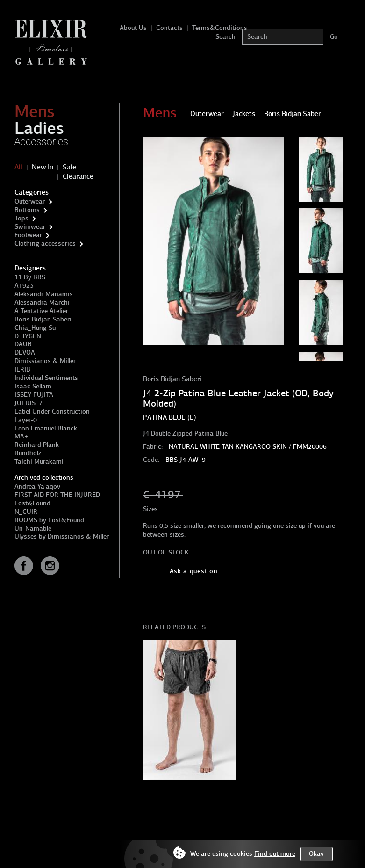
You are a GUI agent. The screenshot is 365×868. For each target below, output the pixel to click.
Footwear (28, 235)
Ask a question (194, 571)
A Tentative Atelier (41, 311)
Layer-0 (26, 420)
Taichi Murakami (39, 462)
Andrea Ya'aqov (37, 486)
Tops (21, 218)
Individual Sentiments (46, 378)
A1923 (24, 286)
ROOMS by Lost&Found (49, 520)
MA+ (21, 436)
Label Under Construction (52, 412)
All (18, 167)
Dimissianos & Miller (45, 361)
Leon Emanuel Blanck (46, 428)
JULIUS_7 (29, 403)
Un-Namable (33, 529)
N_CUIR (26, 512)
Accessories (42, 142)
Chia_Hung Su (35, 328)
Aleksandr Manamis (44, 294)
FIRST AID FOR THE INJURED (57, 495)
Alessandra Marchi (42, 303)
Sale (69, 167)
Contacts (169, 28)
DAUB (23, 344)
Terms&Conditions (220, 28)
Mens (35, 111)
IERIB (22, 369)
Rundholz (28, 453)
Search (225, 37)
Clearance (78, 176)
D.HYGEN (28, 336)
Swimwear (30, 227)
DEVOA (25, 353)
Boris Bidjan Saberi (43, 319)
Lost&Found (32, 503)
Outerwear (30, 201)
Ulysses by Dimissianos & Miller (62, 536)
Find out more (275, 854)
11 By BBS (30, 277)
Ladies (39, 128)
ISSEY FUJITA (34, 395)
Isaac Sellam (33, 386)
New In (43, 167)
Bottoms (27, 210)
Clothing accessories (45, 244)
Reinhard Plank (37, 445)
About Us (133, 28)
